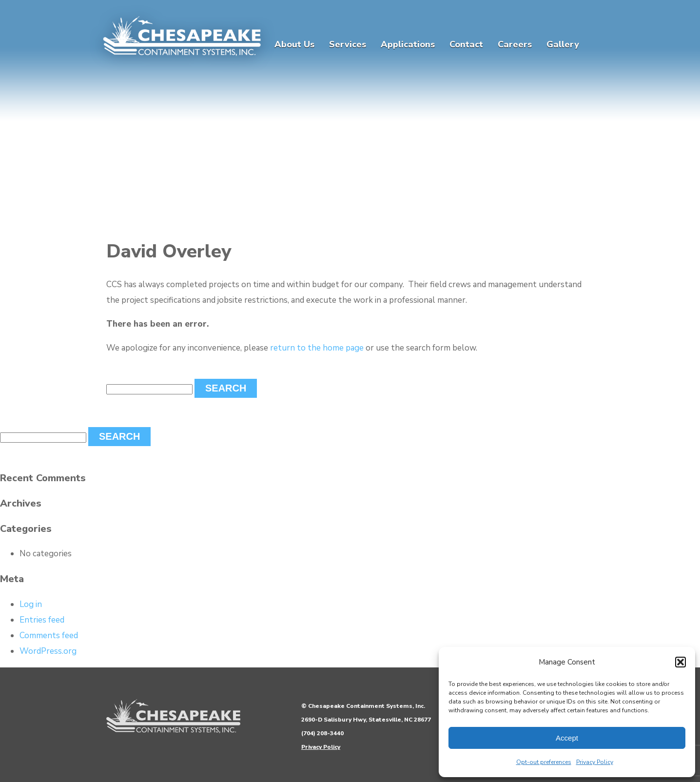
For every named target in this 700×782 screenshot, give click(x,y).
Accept (567, 738)
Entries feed (42, 620)
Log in (31, 604)
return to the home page (317, 348)
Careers (515, 44)
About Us (294, 44)
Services (348, 44)
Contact (466, 44)
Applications (408, 44)
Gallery (563, 44)
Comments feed (49, 635)
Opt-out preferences (544, 762)
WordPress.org (48, 651)
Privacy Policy (595, 762)
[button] (681, 662)
